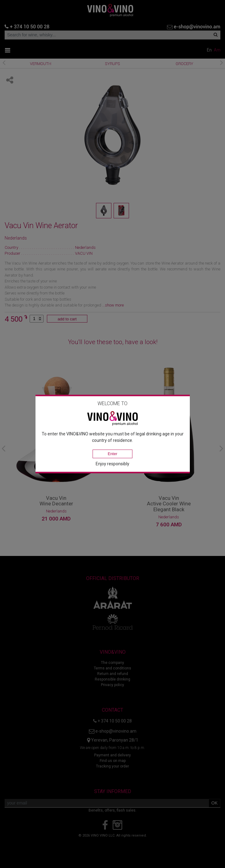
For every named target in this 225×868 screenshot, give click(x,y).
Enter (112, 454)
